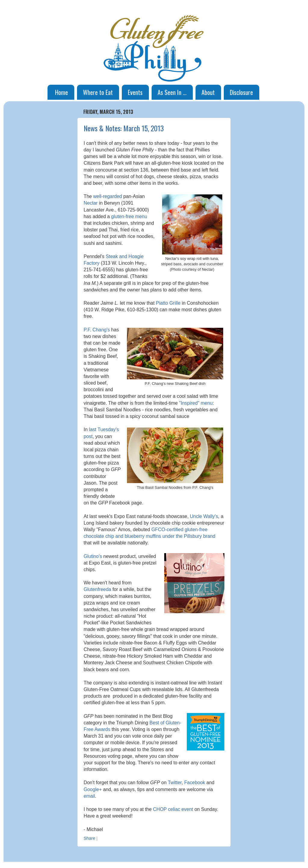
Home (62, 92)
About (208, 92)
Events (135, 92)
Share (89, 838)
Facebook (195, 783)
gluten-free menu (129, 216)
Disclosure (241, 92)
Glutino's (93, 556)
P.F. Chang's (97, 330)
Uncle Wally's (204, 516)
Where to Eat (98, 92)
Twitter (175, 783)
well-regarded (108, 196)
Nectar (91, 203)
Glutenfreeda (97, 589)
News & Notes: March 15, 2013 (124, 128)
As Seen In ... (172, 92)
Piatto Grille (168, 303)
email (89, 796)
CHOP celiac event (173, 809)
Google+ (93, 789)
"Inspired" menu (196, 403)
